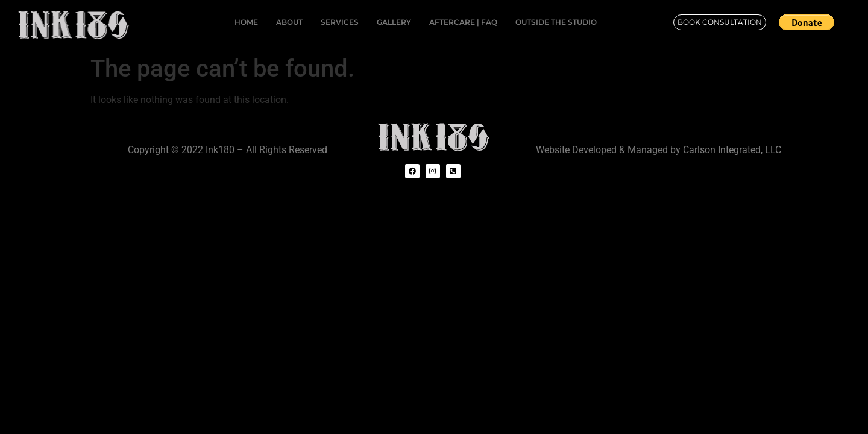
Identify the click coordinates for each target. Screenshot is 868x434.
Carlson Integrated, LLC (732, 150)
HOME (246, 22)
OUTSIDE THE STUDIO (556, 22)
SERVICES (340, 22)
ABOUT (289, 22)
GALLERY (394, 22)
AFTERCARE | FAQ (463, 22)
